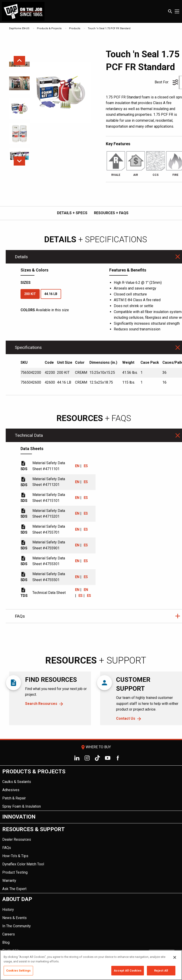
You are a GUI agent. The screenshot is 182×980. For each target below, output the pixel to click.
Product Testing (15, 872)
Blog (6, 942)
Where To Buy (96, 747)
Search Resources (41, 704)
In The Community (17, 926)
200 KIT (30, 294)
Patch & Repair (14, 798)
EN (77, 466)
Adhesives (11, 790)
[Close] (175, 957)
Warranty (9, 881)
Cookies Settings (18, 971)
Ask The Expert (14, 889)
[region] (91, 965)
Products (75, 28)
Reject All (161, 971)
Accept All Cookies (128, 971)
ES (86, 466)
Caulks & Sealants (17, 782)
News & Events (14, 918)
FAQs (7, 848)
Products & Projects (49, 28)
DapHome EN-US (19, 28)
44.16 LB (51, 294)
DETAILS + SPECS (72, 213)
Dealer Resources (17, 839)
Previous (19, 61)
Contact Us (126, 718)
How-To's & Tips (15, 856)
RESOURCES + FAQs (111, 213)
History (8, 910)
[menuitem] (91, 788)
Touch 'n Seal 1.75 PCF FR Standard (109, 28)
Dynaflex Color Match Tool (23, 864)
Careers (9, 934)
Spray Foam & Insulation (22, 806)
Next (19, 161)
